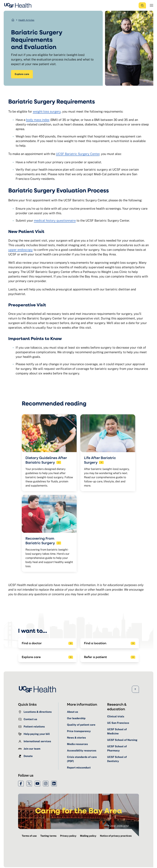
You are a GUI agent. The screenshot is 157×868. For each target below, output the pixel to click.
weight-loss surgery (47, 112)
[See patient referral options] (110, 658)
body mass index (38, 120)
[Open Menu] (151, 5)
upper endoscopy (21, 250)
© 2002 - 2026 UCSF (118, 827)
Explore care (23, 74)
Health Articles (26, 20)
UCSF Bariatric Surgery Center (78, 154)
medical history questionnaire (55, 221)
